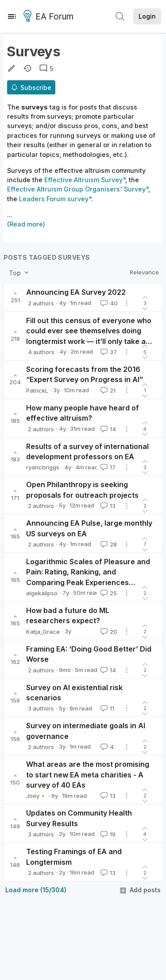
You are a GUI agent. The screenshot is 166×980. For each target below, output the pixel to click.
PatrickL (37, 390)
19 (107, 834)
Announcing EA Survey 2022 (76, 292)
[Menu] (12, 16)
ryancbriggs (43, 467)
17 (107, 467)
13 (107, 506)
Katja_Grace (43, 632)
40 (108, 303)
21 (107, 390)
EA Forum (50, 17)
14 (107, 429)
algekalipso (42, 593)
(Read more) (26, 224)
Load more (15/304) (36, 890)
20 (108, 632)
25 (108, 593)
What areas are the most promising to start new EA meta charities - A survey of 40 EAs (88, 775)
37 (108, 352)
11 (106, 708)
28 (108, 544)
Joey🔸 (36, 796)
